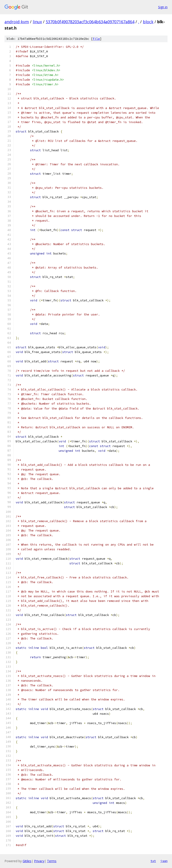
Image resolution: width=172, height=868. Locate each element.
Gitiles (27, 861)
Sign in (163, 7)
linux (37, 22)
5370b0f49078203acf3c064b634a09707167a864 (90, 22)
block (148, 22)
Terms (52, 861)
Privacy (39, 861)
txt (153, 861)
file (96, 39)
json (164, 861)
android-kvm (17, 22)
